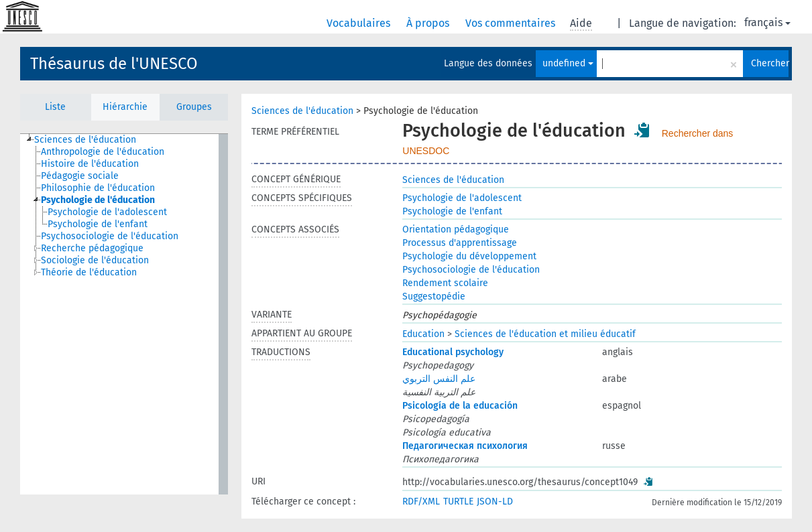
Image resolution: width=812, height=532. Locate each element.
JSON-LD (495, 502)
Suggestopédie (434, 296)
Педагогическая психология (465, 446)
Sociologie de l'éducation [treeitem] (95, 260)
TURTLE (458, 502)
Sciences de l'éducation (302, 111)
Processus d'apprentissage (460, 243)
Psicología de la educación (460, 406)
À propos (429, 23)
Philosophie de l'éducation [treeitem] (98, 188)
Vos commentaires (512, 23)
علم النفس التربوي (439, 379)
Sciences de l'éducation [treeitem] (85, 140)
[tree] (124, 314)
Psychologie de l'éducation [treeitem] (98, 200)
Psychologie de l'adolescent (462, 198)
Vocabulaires (360, 23)
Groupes (194, 107)
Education (423, 334)
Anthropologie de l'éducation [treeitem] (103, 152)
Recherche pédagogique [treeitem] (92, 248)
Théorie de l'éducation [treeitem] (89, 272)
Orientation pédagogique (456, 229)
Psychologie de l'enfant (452, 211)
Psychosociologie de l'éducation (471, 270)
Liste (55, 107)
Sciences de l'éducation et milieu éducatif (545, 334)
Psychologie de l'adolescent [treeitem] (107, 212)
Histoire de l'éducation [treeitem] (90, 164)
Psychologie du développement (469, 256)
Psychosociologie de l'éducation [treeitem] (110, 236)
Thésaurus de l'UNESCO (114, 64)
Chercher (770, 63)
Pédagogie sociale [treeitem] (80, 176)
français (767, 22)
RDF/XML (421, 502)
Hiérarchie (125, 107)
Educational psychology (453, 352)
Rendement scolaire (445, 283)
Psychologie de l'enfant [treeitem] (98, 224)
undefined (568, 63)
